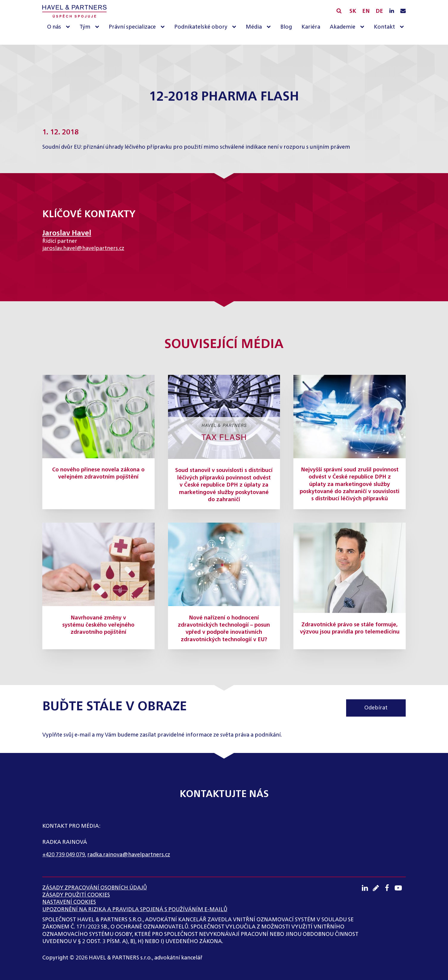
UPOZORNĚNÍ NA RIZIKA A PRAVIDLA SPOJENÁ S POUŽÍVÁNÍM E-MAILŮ (135, 910)
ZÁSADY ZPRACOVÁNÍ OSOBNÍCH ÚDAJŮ (95, 888)
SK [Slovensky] (353, 11)
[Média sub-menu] (270, 27)
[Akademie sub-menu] (363, 27)
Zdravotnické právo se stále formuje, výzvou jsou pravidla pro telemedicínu (350, 628)
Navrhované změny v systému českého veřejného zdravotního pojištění (98, 625)
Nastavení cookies (69, 902)
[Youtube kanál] (400, 888)
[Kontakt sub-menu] (403, 27)
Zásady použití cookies (76, 895)
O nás (54, 27)
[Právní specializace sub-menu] (164, 27)
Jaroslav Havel (67, 233)
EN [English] (366, 11)
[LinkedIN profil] (392, 11)
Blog (286, 27)
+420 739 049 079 (64, 855)
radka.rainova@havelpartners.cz (129, 855)
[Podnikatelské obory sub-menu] (235, 27)
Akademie (343, 27)
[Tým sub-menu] (98, 27)
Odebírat (376, 708)
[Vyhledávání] (339, 11)
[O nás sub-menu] (69, 27)
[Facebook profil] (389, 888)
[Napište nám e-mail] (403, 11)
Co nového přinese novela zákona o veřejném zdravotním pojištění (98, 473)
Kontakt (384, 27)
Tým (85, 27)
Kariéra (311, 27)
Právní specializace (132, 27)
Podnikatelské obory (201, 27)
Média (254, 27)
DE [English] (379, 11)
